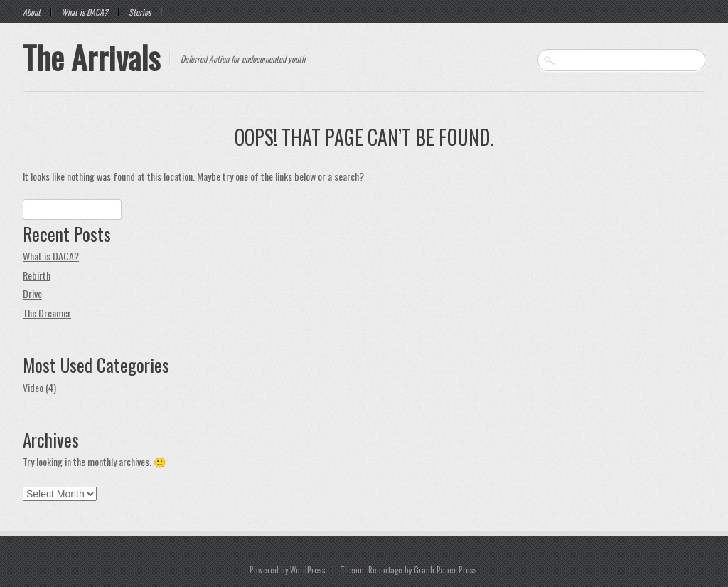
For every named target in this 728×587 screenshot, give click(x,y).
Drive (32, 293)
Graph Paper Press (445, 570)
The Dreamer (47, 313)
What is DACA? (85, 12)
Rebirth (37, 275)
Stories (140, 12)
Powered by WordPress (288, 570)
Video (33, 387)
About (32, 12)
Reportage (385, 570)
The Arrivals (91, 57)
